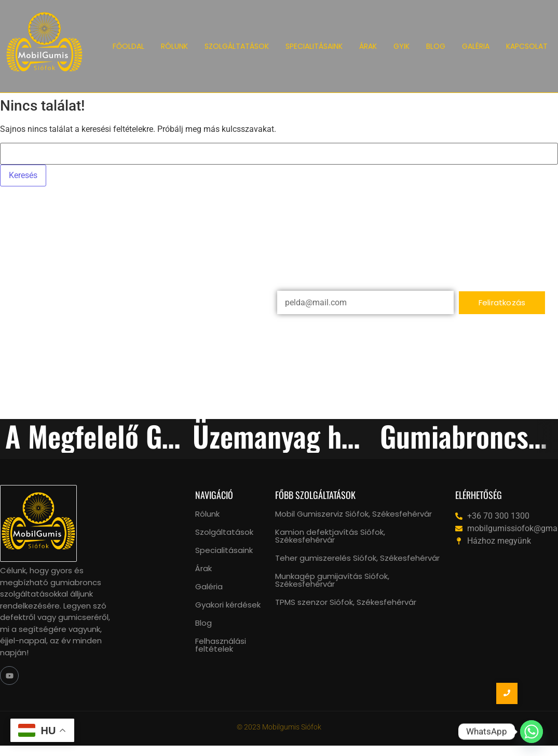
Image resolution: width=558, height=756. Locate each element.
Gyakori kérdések (228, 605)
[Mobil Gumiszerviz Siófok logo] (44, 44)
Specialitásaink (224, 550)
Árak (203, 568)
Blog (203, 623)
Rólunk (207, 514)
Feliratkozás (502, 302)
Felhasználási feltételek (221, 645)
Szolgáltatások (224, 532)
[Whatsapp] (532, 732)
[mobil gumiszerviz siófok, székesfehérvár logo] (38, 523)
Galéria (209, 586)
